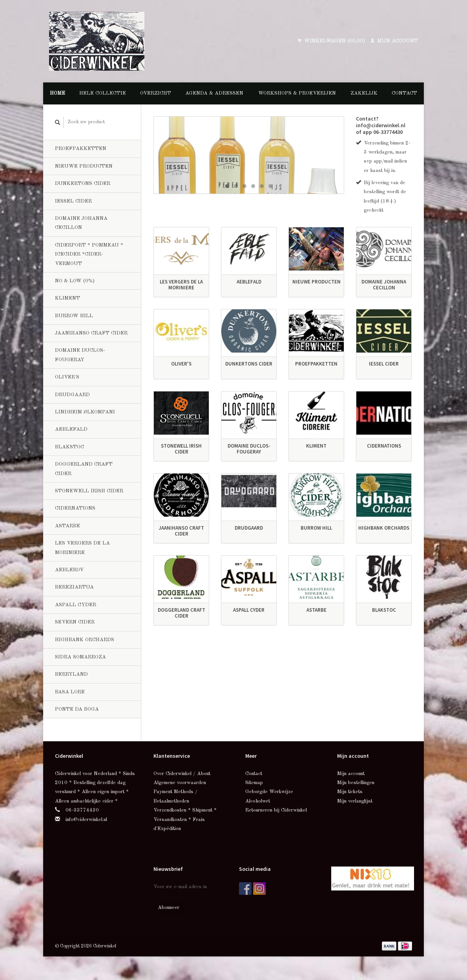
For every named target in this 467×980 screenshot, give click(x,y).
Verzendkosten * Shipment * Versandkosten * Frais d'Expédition (185, 819)
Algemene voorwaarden (180, 783)
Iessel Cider (73, 201)
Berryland (71, 674)
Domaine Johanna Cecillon (81, 223)
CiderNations (75, 508)
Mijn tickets (350, 792)
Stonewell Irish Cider (89, 491)
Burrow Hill (74, 316)
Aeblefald (71, 429)
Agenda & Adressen (214, 93)
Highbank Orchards (85, 640)
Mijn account (394, 41)
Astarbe (67, 526)
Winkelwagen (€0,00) (332, 41)
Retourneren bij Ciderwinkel (276, 810)
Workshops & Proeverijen (297, 93)
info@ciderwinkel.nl (86, 820)
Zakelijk (364, 93)
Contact (404, 93)
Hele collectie (103, 93)
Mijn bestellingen (356, 783)
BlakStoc (69, 447)
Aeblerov (69, 570)
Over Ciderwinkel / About (182, 774)
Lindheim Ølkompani (85, 412)
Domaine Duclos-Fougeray (80, 355)
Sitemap (254, 783)
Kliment (67, 298)
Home (57, 93)
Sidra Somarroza (80, 657)
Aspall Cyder (76, 605)
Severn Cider (75, 622)
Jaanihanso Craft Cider (91, 333)
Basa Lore (70, 692)
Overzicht (156, 93)
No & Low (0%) (75, 281)
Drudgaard (72, 395)
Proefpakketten (81, 149)
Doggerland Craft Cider (84, 469)
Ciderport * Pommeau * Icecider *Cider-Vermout (89, 254)
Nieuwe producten (84, 166)
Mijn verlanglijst (355, 801)
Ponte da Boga (77, 709)
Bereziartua (74, 587)
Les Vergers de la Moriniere (82, 548)
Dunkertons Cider (83, 184)
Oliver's (67, 377)
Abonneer (169, 908)
